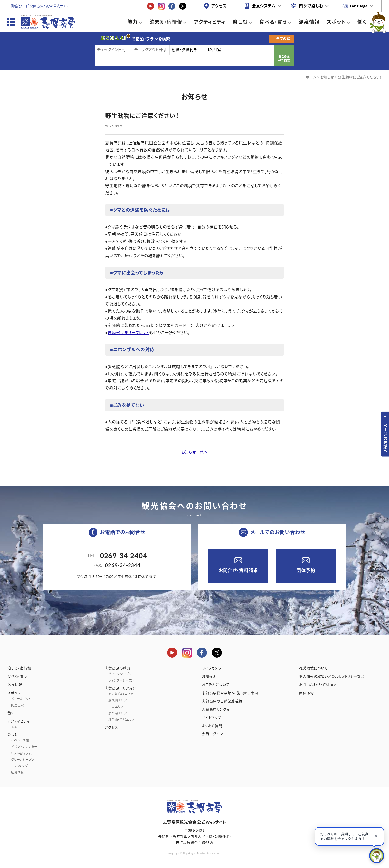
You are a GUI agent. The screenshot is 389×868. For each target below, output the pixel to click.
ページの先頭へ (385, 438)
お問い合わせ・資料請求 (318, 684)
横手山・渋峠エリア (122, 720)
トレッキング (19, 766)
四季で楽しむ (311, 6)
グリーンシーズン (23, 760)
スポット (336, 22)
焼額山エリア (118, 700)
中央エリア (116, 707)
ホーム (311, 77)
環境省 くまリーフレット (128, 332)
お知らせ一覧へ (195, 452)
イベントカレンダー (24, 747)
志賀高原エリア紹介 (121, 688)
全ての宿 (283, 39)
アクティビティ (210, 22)
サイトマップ (212, 717)
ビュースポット (21, 699)
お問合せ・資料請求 (238, 570)
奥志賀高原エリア (121, 694)
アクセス (219, 6)
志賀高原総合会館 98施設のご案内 (230, 693)
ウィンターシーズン (121, 680)
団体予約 (306, 570)
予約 (14, 727)
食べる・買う (273, 22)
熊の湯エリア (118, 713)
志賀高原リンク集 (216, 709)
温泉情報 (309, 22)
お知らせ (327, 77)
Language (359, 6)
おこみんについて (216, 684)
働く (362, 22)
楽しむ (240, 22)
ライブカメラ (212, 668)
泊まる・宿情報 (166, 22)
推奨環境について (313, 668)
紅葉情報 (17, 773)
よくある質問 (212, 726)
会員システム (264, 6)
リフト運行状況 (21, 753)
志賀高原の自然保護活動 (222, 701)
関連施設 (17, 705)
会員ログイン (212, 734)
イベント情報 (20, 740)
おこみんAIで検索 (284, 58)
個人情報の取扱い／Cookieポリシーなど (332, 676)
